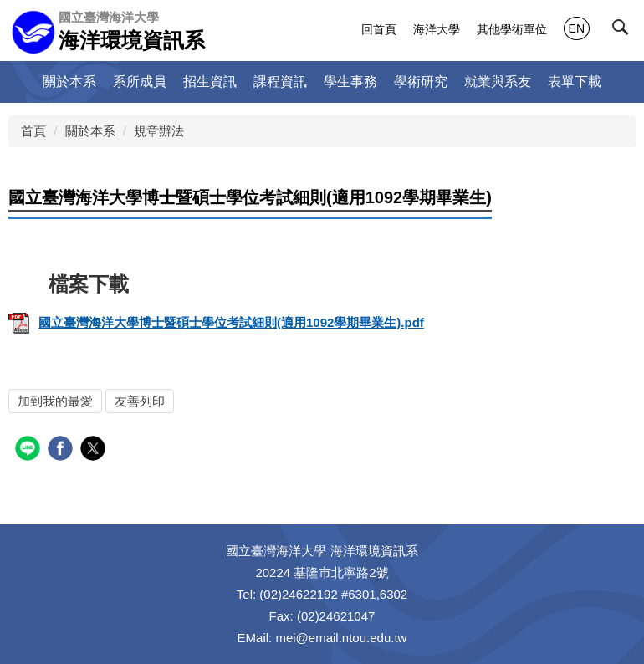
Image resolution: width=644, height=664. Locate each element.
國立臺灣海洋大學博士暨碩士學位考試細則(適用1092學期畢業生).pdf (216, 322)
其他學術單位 (512, 29)
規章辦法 (159, 131)
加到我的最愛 (55, 401)
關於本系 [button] (69, 82)
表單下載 (575, 82)
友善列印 (140, 401)
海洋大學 (437, 29)
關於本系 (90, 131)
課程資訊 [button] (280, 82)
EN (577, 28)
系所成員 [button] (140, 82)
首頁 (33, 131)
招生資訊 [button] (210, 82)
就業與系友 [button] (498, 82)
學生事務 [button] (350, 82)
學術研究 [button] (421, 82)
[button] (624, 31)
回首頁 (379, 29)
